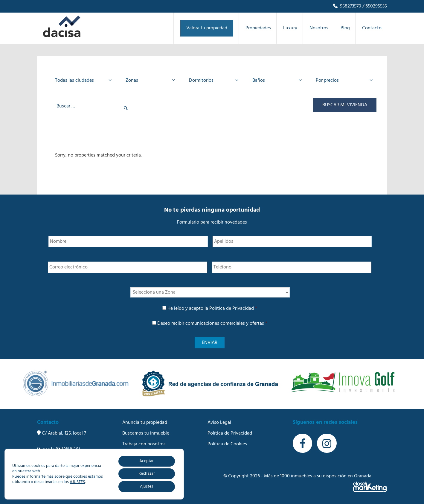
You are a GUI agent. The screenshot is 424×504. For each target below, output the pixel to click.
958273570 (347, 6)
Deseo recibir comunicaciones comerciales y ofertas (212, 324)
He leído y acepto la (212, 309)
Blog (127, 455)
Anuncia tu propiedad (145, 423)
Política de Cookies (227, 444)
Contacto (132, 466)
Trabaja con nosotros (144, 444)
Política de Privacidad (232, 309)
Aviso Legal (219, 423)
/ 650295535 (374, 6)
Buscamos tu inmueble (146, 433)
